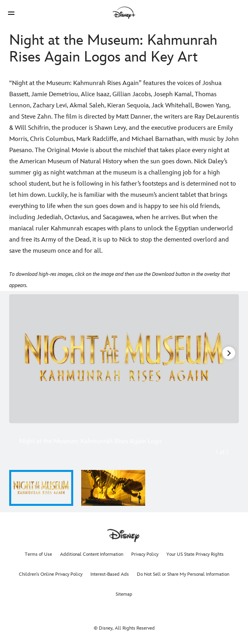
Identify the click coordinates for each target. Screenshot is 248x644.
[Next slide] (228, 359)
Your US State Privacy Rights (195, 554)
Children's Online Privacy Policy (51, 574)
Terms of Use (38, 554)
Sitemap (124, 594)
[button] (11, 13)
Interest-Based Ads (110, 574)
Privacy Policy (145, 554)
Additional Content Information (92, 554)
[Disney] (124, 13)
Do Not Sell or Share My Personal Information (183, 574)
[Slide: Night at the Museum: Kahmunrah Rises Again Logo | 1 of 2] (124, 359)
